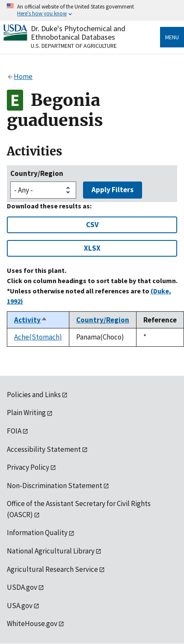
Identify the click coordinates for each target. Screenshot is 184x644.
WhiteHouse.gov (32, 624)
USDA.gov (22, 587)
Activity (31, 320)
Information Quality (37, 533)
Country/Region (37, 173)
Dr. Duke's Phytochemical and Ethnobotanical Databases (78, 33)
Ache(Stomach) (38, 337)
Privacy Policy (28, 467)
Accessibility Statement (44, 449)
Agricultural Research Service (52, 569)
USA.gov (20, 606)
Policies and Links (34, 395)
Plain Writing (26, 413)
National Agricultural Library (51, 551)
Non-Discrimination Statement (55, 486)
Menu (172, 37)
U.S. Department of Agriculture (74, 46)
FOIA (14, 431)
